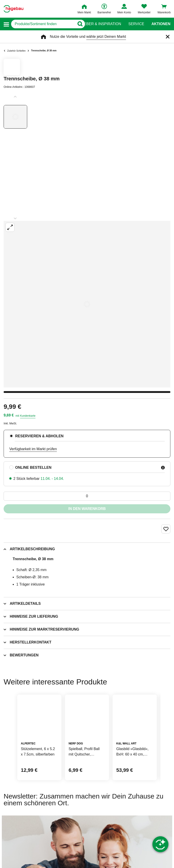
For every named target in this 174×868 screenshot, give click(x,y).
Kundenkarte (28, 416)
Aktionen (161, 24)
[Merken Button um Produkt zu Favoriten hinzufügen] (166, 529)
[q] (43, 24)
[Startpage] (13, 9)
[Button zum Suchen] (78, 24)
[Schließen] (168, 37)
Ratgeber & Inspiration (98, 24)
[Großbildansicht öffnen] (87, 304)
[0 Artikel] (87, 496)
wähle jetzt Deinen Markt (106, 37)
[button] (6, 24)
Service (136, 24)
